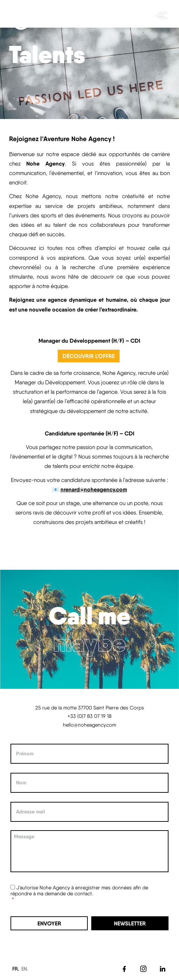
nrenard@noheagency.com (94, 489)
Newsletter (130, 923)
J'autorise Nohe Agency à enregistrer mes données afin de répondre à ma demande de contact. (79, 890)
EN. (25, 969)
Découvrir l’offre (89, 356)
